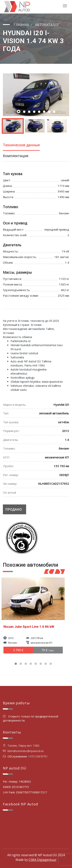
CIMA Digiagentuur (43, 860)
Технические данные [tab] (21, 145)
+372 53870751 (38, 756)
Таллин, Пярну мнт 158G (21, 746)
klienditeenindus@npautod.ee (26, 751)
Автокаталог (47, 25)
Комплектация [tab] (16, 156)
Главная (22, 25)
